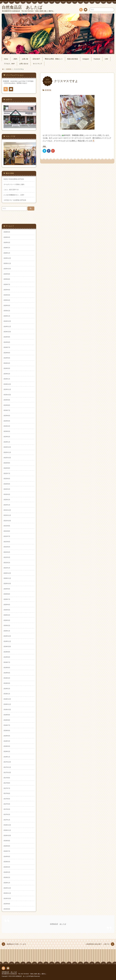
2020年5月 (7, 610)
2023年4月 (7, 426)
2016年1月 (7, 883)
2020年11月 (7, 578)
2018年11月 (7, 704)
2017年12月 (7, 762)
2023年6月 (7, 416)
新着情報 (48, 90)
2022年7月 (7, 473)
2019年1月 (7, 694)
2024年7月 (7, 347)
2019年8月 (7, 657)
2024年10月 (7, 332)
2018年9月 (7, 715)
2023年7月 (7, 410)
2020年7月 (7, 599)
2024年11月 (7, 327)
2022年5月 (7, 484)
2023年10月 (7, 395)
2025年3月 (7, 306)
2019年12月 (7, 636)
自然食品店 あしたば (58, 924)
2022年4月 (7, 489)
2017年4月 (7, 804)
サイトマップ (37, 64)
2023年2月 (7, 437)
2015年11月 (7, 893)
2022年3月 (7, 494)
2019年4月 (7, 678)
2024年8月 (7, 342)
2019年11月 (7, 641)
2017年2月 (7, 814)
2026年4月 (7, 237)
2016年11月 (7, 830)
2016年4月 (7, 867)
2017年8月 (7, 783)
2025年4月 (7, 300)
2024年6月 (7, 353)
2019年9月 (7, 652)
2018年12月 (7, 699)
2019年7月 (7, 662)
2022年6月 (7, 479)
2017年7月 (7, 788)
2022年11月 (7, 452)
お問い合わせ (85, 10)
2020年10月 (7, 584)
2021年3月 (7, 557)
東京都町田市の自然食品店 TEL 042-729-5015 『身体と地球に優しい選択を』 (24, 974)
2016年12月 (7, 825)
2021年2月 (7, 563)
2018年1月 (7, 757)
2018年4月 (7, 741)
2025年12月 (7, 258)
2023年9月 (7, 400)
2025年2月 (7, 311)
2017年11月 (7, 767)
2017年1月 (7, 820)
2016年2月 (7, 878)
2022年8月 (7, 468)
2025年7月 (7, 285)
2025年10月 (7, 269)
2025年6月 (7, 290)
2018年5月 (7, 736)
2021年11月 (7, 515)
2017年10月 (7, 772)
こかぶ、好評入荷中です (11, 190)
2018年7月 (7, 725)
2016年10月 (7, 835)
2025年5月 (7, 295)
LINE (106, 59)
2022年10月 (7, 458)
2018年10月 (7, 710)
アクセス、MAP (9, 64)
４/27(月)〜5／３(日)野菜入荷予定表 (15, 200)
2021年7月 (7, 536)
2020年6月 (7, 605)
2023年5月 (7, 421)
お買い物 (25, 59)
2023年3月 (7, 431)
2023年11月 (7, 389)
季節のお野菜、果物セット (54, 59)
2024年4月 (7, 363)
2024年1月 (7, 379)
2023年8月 (7, 405)
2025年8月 (7, 279)
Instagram (86, 59)
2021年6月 (7, 542)
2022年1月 (7, 505)
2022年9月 (7, 463)
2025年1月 (7, 316)
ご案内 (15, 59)
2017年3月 (7, 809)
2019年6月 (7, 668)
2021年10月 (7, 521)
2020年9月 (7, 589)
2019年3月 (7, 683)
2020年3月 (7, 620)
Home (6, 59)
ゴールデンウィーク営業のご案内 (14, 184)
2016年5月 (7, 862)
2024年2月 (7, 374)
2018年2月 (7, 751)
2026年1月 (7, 253)
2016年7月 (7, 851)
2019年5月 (7, 673)
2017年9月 (7, 778)
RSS (81, 10)
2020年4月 (7, 615)
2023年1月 (7, 442)
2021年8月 (7, 531)
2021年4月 (7, 552)
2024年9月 (7, 337)
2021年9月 (7, 526)
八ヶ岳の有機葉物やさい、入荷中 (14, 195)
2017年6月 (7, 793)
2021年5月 (7, 547)
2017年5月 (7, 799)
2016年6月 (7, 857)
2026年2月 (7, 248)
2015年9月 (7, 904)
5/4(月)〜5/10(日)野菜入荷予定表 (14, 179)
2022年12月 (7, 447)
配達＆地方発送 (73, 59)
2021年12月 (7, 510)
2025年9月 (7, 274)
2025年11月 (7, 263)
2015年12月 (7, 888)
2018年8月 (7, 720)
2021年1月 (7, 568)
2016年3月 (7, 872)
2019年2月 (7, 689)
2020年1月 (7, 631)
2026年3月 (7, 242)
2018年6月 (7, 731)
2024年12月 (7, 321)
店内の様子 (36, 59)
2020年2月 (7, 626)
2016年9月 (7, 841)
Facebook (97, 59)
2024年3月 (7, 368)
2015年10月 (7, 899)
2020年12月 (7, 573)
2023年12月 (7, 384)
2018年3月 (7, 746)
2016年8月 (7, 846)
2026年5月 (7, 232)
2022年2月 (7, 500)
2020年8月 (7, 594)
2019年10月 (7, 647)
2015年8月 (7, 909)
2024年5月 (7, 358)
